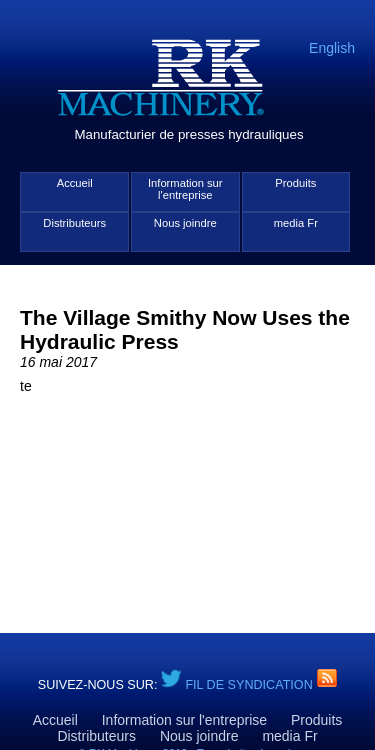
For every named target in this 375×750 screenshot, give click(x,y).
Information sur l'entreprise (185, 189)
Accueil (75, 183)
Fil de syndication (250, 685)
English (332, 48)
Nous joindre (185, 223)
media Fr (296, 223)
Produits (295, 183)
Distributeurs (74, 223)
